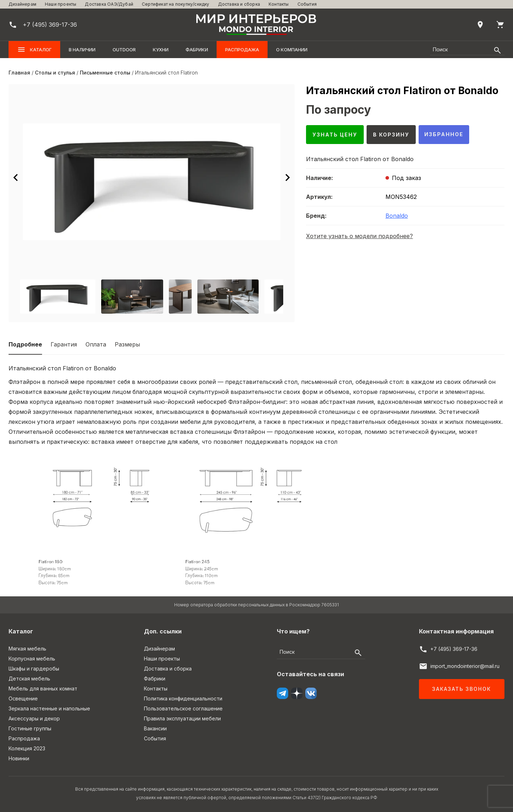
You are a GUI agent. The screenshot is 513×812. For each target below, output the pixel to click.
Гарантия (64, 344)
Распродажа (242, 50)
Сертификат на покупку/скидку (176, 4)
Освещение (23, 698)
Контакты (279, 4)
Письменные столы (105, 73)
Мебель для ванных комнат (43, 688)
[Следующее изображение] (287, 178)
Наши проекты (61, 4)
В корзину (391, 135)
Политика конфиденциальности (183, 698)
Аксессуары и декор (34, 718)
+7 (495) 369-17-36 (454, 649)
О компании (292, 50)
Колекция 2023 (27, 748)
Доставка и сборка (239, 4)
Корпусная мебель (32, 659)
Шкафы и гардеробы (34, 669)
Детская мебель (29, 679)
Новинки (19, 758)
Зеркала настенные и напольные (49, 708)
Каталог (34, 50)
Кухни (161, 50)
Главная (19, 73)
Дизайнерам (22, 4)
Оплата (96, 344)
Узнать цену (335, 135)
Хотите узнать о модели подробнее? (359, 236)
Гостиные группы (30, 728)
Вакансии (155, 728)
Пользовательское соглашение (183, 708)
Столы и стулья (55, 73)
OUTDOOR (124, 50)
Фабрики (197, 50)
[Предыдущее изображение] (16, 178)
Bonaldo (397, 216)
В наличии (82, 50)
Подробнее (25, 344)
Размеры (127, 344)
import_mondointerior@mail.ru (465, 666)
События (307, 4)
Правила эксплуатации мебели (182, 718)
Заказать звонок (462, 689)
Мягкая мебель (27, 649)
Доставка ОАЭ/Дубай (109, 4)
